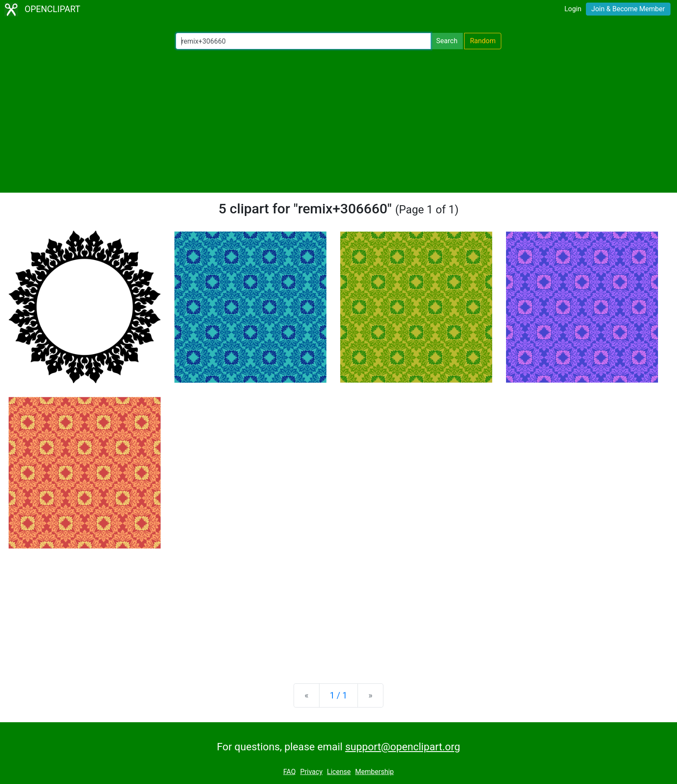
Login (573, 9)
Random (483, 41)
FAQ (289, 772)
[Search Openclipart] (303, 41)
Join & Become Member (628, 9)
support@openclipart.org (402, 747)
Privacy (311, 772)
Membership (375, 772)
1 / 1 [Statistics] (339, 695)
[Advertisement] (338, 121)
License (339, 772)
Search (447, 41)
